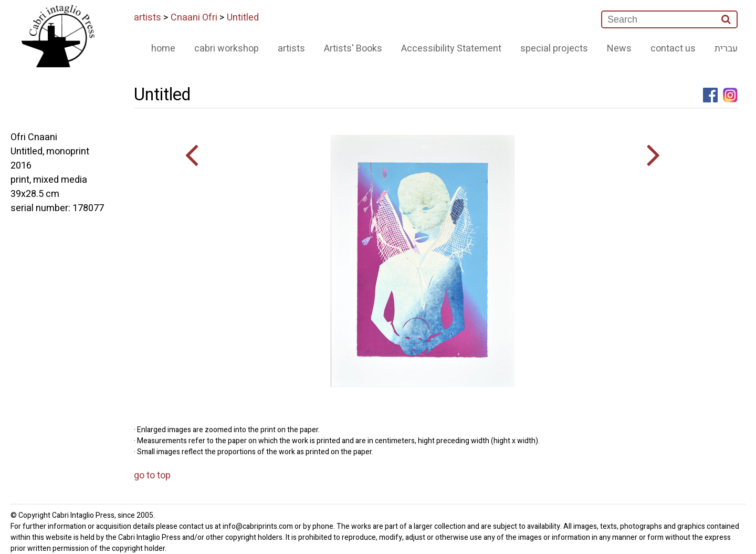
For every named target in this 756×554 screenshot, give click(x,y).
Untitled (243, 18)
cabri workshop (227, 49)
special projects (554, 49)
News (619, 49)
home (163, 49)
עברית (726, 49)
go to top (152, 475)
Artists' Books (353, 49)
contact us (673, 49)
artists (148, 18)
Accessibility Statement (451, 49)
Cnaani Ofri (194, 18)
